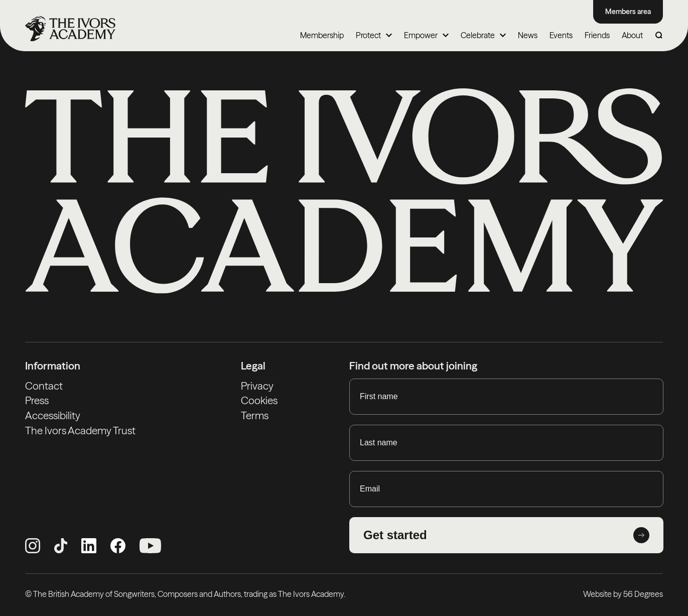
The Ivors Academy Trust (80, 430)
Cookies (259, 400)
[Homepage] (70, 29)
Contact (44, 386)
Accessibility (53, 415)
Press (37, 400)
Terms (255, 415)
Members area (628, 12)
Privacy (257, 386)
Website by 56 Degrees (623, 594)
